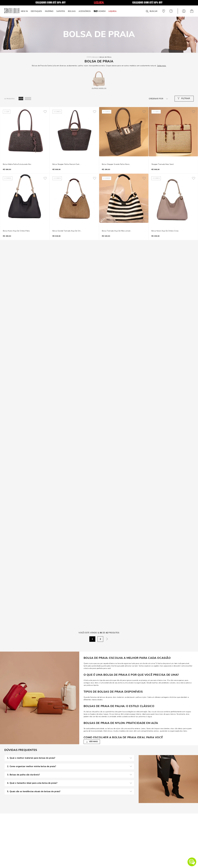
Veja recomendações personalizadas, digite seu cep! (163, 11)
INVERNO (49, 11)
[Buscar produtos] (147, 11)
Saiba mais (162, 66)
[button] (192, 862)
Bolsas (95, 57)
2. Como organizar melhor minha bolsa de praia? (71, 766)
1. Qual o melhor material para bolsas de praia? (71, 758)
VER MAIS (93, 742)
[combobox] (141, 11)
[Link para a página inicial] (89, 57)
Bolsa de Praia (106, 57)
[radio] (21, 99)
